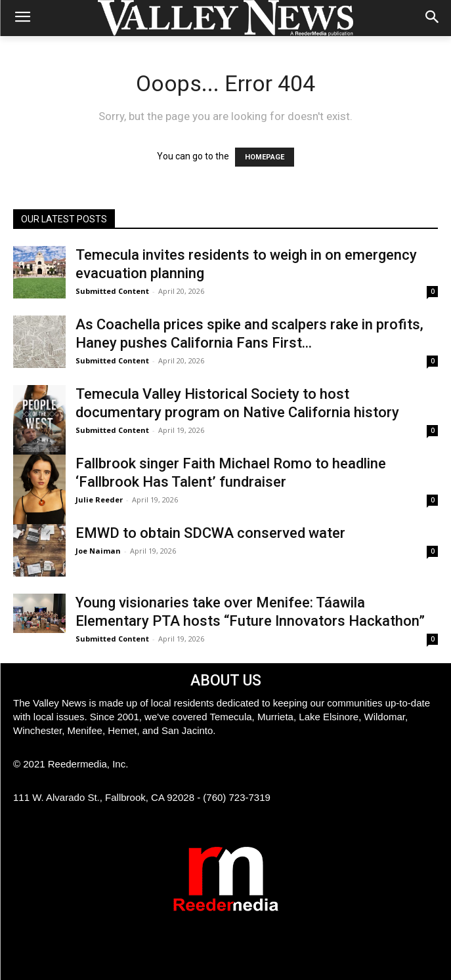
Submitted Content (112, 291)
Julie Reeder (99, 500)
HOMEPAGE (265, 157)
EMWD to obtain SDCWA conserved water (210, 533)
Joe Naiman (98, 551)
